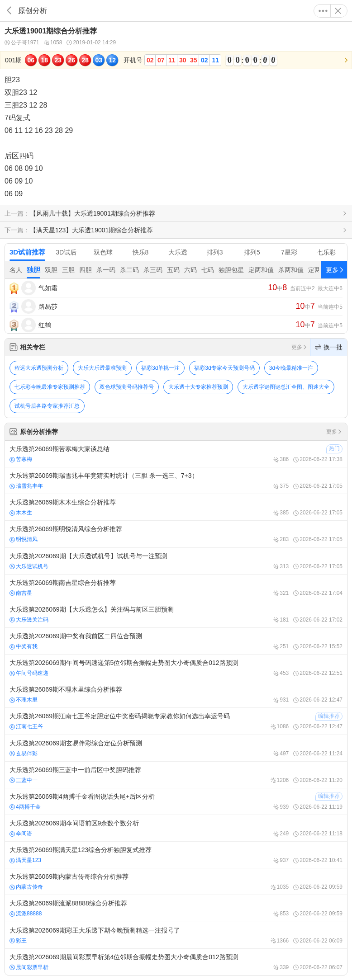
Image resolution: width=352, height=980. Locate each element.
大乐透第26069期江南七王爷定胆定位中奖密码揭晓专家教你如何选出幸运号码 (176, 721)
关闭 (338, 11)
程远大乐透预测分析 (39, 368)
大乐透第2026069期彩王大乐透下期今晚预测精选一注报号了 (176, 935)
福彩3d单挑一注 (160, 368)
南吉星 (21, 593)
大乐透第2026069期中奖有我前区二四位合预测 (176, 641)
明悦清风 (24, 539)
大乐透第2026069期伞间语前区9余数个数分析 (176, 828)
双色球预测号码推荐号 (127, 387)
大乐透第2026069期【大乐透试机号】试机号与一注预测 (176, 561)
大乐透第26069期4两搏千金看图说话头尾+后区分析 (176, 801)
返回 (9, 11)
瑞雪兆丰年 (26, 486)
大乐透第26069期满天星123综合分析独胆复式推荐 (176, 855)
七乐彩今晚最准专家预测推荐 (50, 387)
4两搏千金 (25, 807)
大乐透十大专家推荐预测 (198, 387)
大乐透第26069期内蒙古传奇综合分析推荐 (176, 881)
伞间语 (21, 834)
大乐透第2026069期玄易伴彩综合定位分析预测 (176, 748)
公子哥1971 (22, 43)
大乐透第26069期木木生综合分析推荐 (176, 507)
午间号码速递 (29, 673)
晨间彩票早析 (29, 967)
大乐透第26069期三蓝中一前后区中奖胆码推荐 (176, 775)
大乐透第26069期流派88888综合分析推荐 (176, 908)
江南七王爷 (26, 726)
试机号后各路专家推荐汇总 (47, 406)
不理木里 (24, 700)
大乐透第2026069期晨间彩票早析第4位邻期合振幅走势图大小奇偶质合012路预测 (176, 962)
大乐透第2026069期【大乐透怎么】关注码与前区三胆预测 (176, 614)
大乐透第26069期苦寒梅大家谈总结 (176, 454)
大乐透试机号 (29, 566)
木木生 (21, 513)
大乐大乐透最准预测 (102, 368)
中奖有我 (24, 646)
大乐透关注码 (29, 620)
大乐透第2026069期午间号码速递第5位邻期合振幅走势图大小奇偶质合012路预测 (176, 668)
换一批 (329, 347)
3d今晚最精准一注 (291, 368)
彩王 (18, 941)
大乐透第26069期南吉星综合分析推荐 (176, 588)
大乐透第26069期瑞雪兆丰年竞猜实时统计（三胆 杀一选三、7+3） (176, 481)
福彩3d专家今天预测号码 (224, 368)
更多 (323, 11)
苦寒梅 (21, 459)
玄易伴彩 (24, 754)
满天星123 (25, 860)
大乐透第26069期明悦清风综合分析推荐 (176, 534)
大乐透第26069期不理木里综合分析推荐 (176, 694)
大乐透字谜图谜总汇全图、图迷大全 (286, 387)
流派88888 (26, 914)
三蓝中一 (24, 780)
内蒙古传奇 (26, 887)
